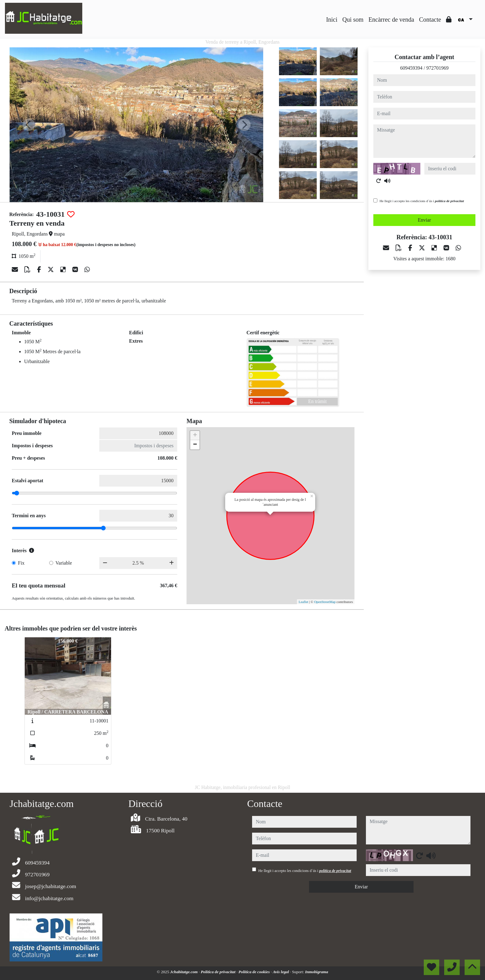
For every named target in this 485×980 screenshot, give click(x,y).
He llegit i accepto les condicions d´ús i (422, 201)
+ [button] (195, 436)
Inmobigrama (317, 972)
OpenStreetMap (325, 602)
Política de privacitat (219, 972)
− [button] (195, 445)
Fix (21, 563)
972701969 (437, 68)
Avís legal (281, 972)
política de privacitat (449, 201)
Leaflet (303, 602)
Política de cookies (255, 972)
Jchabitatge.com (184, 972)
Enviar (425, 220)
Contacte (430, 20)
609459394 (411, 68)
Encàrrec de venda (391, 20)
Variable (64, 563)
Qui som (353, 20)
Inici (332, 20)
